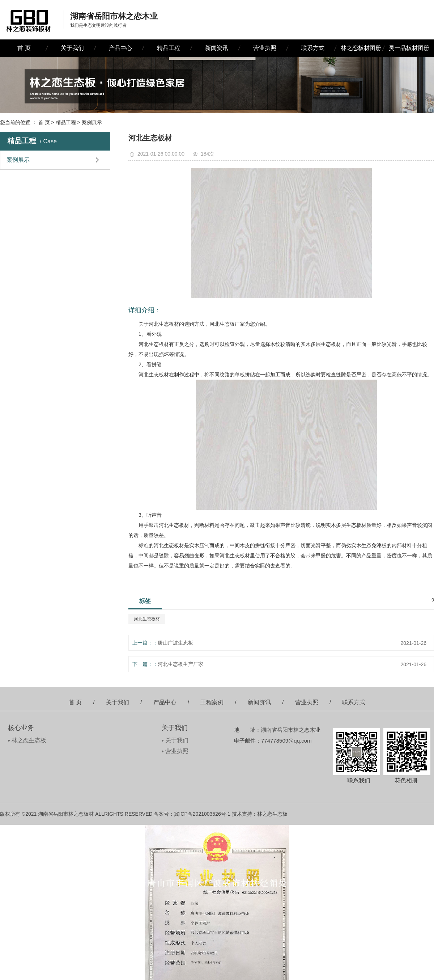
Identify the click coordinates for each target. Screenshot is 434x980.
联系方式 (313, 48)
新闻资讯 (217, 48)
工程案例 (212, 702)
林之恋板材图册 (361, 48)
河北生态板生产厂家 (180, 664)
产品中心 (120, 48)
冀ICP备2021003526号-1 (202, 814)
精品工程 (169, 48)
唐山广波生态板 (175, 643)
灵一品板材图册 (409, 48)
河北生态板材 (147, 619)
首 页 (24, 48)
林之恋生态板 (29, 740)
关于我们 (72, 48)
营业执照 (265, 48)
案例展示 (92, 122)
